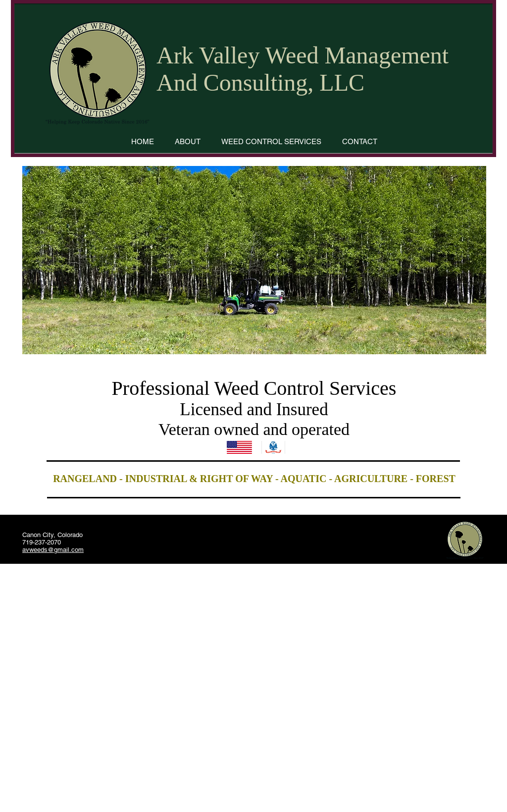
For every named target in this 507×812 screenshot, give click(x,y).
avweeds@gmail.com (53, 550)
